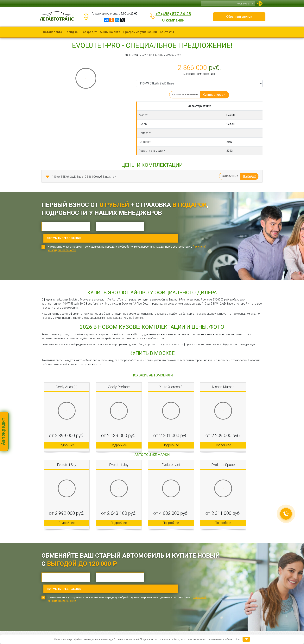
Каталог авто (53, 32)
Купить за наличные (185, 94)
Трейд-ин (72, 32)
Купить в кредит (215, 95)
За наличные (230, 176)
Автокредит (3, 431)
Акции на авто (110, 32)
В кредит (249, 176)
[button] (47, 177)
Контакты (167, 32)
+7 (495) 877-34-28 (173, 14)
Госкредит (89, 32)
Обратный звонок (239, 17)
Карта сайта (112, 630)
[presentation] (71, 257)
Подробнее (67, 434)
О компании (173, 20)
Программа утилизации (140, 32)
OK (246, 639)
